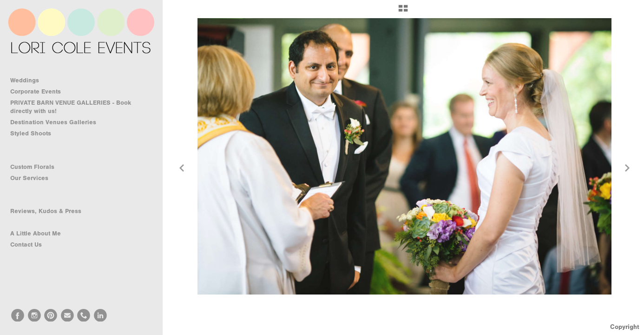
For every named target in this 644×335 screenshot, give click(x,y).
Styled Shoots (35, 134)
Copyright (625, 327)
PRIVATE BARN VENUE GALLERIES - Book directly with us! (71, 107)
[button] (403, 12)
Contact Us (26, 245)
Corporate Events (40, 92)
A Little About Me (36, 233)
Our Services (33, 178)
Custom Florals (36, 167)
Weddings (29, 80)
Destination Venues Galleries (57, 122)
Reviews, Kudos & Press (46, 211)
